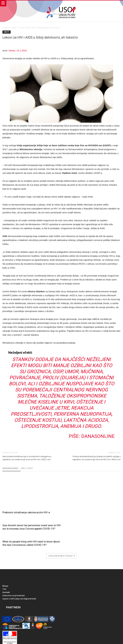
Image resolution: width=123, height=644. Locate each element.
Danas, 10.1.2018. (18, 50)
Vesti (14, 28)
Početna (6, 28)
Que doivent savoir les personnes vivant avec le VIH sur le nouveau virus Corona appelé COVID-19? (61, 484)
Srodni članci (10, 468)
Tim (4, 552)
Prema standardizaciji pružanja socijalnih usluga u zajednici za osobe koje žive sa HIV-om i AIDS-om (93, 455)
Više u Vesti (27, 468)
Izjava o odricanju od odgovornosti (19, 561)
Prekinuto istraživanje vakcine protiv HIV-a (19, 506)
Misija (5, 549)
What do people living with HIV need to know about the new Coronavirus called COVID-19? (100, 482)
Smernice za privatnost (14, 558)
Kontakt (6, 555)
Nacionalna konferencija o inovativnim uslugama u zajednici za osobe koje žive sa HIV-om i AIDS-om (30, 455)
